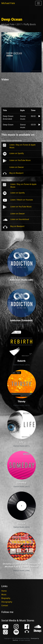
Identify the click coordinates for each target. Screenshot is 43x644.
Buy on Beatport (16, 173)
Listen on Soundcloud (20, 219)
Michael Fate (8, 3)
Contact (5, 605)
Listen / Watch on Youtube (22, 200)
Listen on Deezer (17, 167)
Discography (7, 602)
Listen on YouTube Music (20, 160)
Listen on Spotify (17, 153)
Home (4, 591)
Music (4, 594)
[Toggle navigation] (38, 3)
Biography (6, 598)
